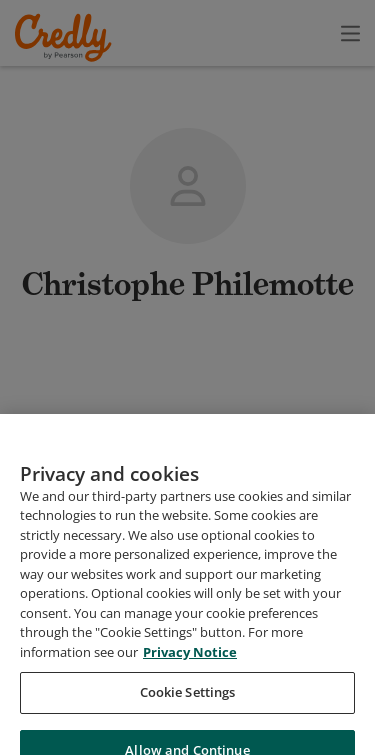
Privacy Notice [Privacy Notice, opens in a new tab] (190, 676)
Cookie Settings (188, 717)
